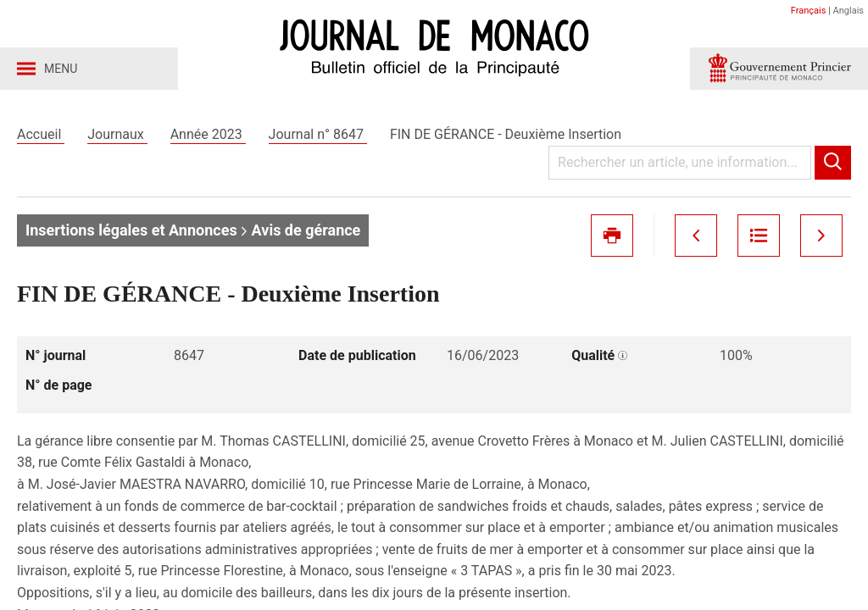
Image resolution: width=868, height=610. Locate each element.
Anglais (849, 11)
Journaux (117, 134)
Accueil (41, 134)
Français (809, 11)
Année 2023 (208, 134)
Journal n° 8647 (318, 134)
